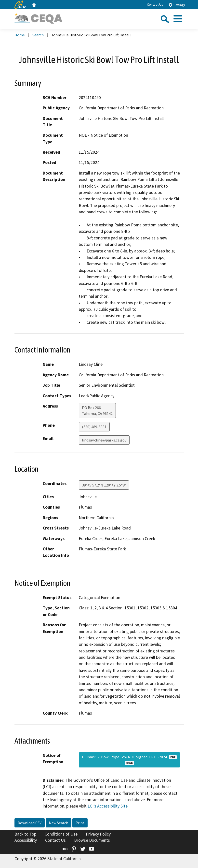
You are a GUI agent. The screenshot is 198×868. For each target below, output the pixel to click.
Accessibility (26, 840)
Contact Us (155, 4)
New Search (59, 823)
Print (80, 823)
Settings (177, 5)
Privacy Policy (98, 834)
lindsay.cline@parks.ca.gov (104, 440)
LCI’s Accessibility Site (108, 806)
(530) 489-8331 (94, 427)
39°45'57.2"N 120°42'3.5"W (104, 485)
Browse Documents (92, 840)
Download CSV (30, 823)
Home (20, 35)
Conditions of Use (61, 834)
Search (38, 35)
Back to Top (25, 834)
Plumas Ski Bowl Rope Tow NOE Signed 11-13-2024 (129, 760)
